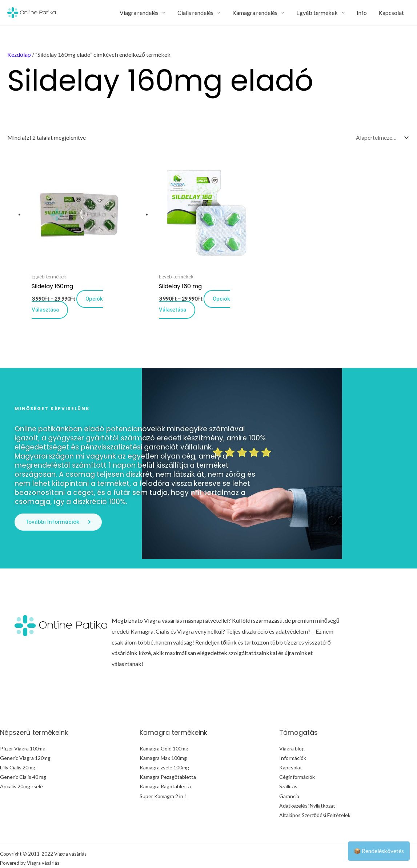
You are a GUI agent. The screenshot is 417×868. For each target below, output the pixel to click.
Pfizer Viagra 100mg (23, 731)
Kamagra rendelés (255, 13)
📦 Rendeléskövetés (378, 851)
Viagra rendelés (139, 13)
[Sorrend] (381, 138)
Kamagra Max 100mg (163, 740)
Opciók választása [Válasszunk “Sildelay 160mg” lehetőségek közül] (69, 286)
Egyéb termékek (317, 13)
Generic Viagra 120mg (25, 740)
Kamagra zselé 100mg (164, 750)
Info (362, 13)
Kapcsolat (391, 13)
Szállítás (288, 769)
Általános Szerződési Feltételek (315, 797)
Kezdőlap (19, 54)
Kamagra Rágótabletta (165, 769)
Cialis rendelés (195, 13)
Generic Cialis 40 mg (23, 759)
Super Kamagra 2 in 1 (163, 778)
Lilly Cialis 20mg (18, 750)
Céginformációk (297, 759)
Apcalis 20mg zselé (21, 769)
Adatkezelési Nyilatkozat (307, 788)
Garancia (289, 778)
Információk (293, 740)
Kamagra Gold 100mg (164, 731)
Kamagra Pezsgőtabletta (168, 759)
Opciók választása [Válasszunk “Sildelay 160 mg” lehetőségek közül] (167, 286)
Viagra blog (292, 731)
